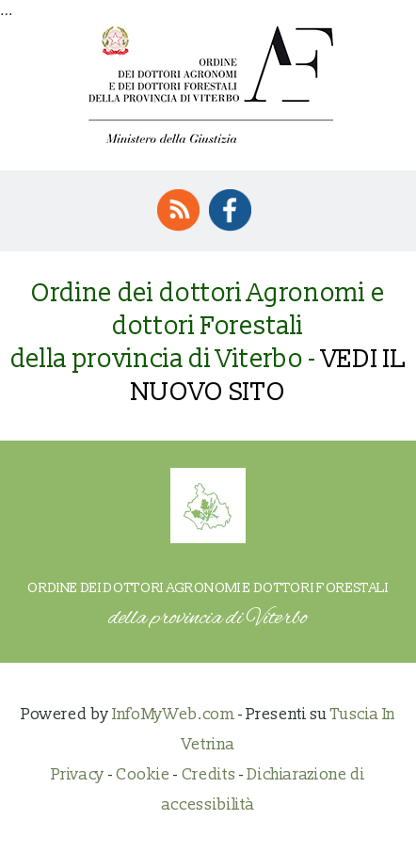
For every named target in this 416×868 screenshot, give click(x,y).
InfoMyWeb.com (173, 714)
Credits (209, 774)
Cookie (143, 774)
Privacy (78, 774)
